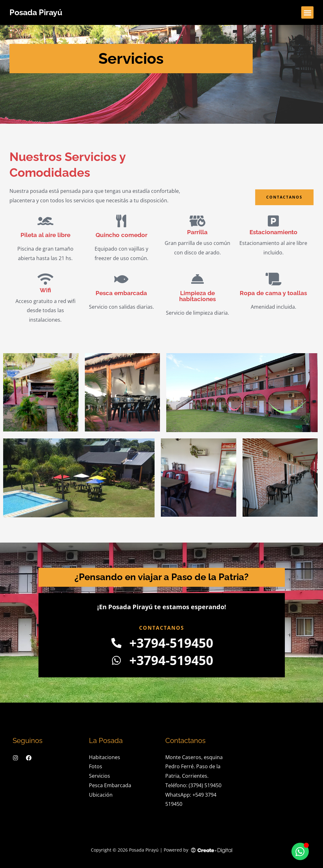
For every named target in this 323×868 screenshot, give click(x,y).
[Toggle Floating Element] (300, 851)
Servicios (100, 776)
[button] (307, 12)
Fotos (96, 766)
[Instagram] (15, 758)
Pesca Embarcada (110, 785)
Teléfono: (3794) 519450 (193, 785)
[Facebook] (29, 758)
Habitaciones (105, 757)
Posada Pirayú (36, 12)
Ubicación (101, 795)
